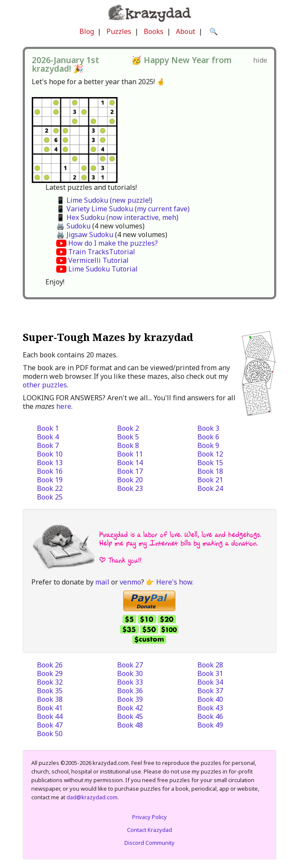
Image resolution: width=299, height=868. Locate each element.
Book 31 (210, 673)
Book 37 (210, 691)
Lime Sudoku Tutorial (103, 269)
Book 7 (48, 445)
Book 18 (210, 471)
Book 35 (50, 691)
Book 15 (210, 463)
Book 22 (50, 488)
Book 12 (210, 454)
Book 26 (50, 665)
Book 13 (50, 463)
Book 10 (50, 454)
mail (102, 582)
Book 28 (210, 665)
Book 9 (208, 445)
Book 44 (50, 716)
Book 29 (50, 673)
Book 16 (50, 471)
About (186, 31)
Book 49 (210, 725)
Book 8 (128, 445)
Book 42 (130, 708)
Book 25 (50, 497)
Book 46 (210, 716)
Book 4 (48, 437)
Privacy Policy (149, 817)
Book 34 (210, 682)
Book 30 (130, 673)
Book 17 (130, 471)
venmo (130, 582)
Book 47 (50, 725)
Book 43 (210, 708)
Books (154, 31)
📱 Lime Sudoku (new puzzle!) (104, 200)
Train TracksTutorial (102, 252)
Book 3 (208, 428)
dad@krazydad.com (92, 797)
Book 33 (130, 682)
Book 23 (130, 488)
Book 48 (130, 725)
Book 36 (130, 691)
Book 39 (130, 699)
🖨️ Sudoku (73, 226)
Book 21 (210, 480)
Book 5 (128, 437)
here (64, 406)
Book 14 (130, 463)
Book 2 (128, 428)
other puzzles (45, 385)
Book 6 (208, 437)
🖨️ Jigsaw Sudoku (85, 235)
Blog (87, 31)
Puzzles (119, 31)
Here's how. (175, 582)
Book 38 (50, 699)
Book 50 (50, 734)
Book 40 (210, 699)
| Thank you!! (120, 560)
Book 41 (50, 708)
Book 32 (50, 682)
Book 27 (130, 665)
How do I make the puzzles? (113, 243)
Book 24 (210, 488)
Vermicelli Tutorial (98, 260)
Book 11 (130, 454)
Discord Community (149, 843)
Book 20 (130, 480)
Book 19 (50, 480)
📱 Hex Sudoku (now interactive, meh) (117, 217)
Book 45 (130, 716)
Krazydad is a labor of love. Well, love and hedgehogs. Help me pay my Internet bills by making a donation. (180, 539)
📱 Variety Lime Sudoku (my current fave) (123, 209)
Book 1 (48, 428)
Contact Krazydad (149, 830)
